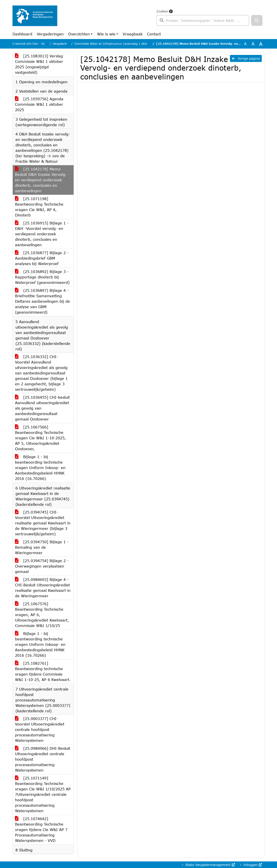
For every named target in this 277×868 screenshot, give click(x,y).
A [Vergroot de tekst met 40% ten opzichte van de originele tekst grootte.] (261, 44)
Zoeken (162, 11)
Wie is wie (106, 34)
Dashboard (22, 34)
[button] (257, 20)
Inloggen (252, 865)
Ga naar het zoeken (1, 3)
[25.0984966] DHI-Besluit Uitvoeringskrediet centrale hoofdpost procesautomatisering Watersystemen (43, 759)
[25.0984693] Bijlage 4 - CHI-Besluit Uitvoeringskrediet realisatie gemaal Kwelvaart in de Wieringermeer (43, 588)
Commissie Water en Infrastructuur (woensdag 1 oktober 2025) (118, 44)
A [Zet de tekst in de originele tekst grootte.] (245, 44)
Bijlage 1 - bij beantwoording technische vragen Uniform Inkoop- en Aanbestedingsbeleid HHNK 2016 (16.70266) (40, 468)
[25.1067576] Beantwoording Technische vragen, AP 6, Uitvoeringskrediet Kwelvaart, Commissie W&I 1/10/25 (42, 615)
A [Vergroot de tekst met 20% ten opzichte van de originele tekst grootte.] (253, 44)
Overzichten (79, 34)
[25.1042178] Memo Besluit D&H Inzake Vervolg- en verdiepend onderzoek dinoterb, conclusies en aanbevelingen (41, 180)
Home (45, 44)
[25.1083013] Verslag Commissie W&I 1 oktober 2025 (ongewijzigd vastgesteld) (39, 64)
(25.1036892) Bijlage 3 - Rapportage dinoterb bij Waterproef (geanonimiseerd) (42, 277)
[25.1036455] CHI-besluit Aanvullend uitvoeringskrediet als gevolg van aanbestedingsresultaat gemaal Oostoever (42, 408)
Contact (154, 34)
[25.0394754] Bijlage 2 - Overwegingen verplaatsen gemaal (42, 566)
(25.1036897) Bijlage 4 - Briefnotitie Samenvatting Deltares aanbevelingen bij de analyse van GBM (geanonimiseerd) (42, 301)
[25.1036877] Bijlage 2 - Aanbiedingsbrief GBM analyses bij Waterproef (42, 258)
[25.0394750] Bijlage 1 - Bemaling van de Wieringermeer (42, 547)
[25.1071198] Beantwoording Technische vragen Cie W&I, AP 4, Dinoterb (39, 207)
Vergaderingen (50, 34)
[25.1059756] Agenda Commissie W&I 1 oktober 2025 (39, 104)
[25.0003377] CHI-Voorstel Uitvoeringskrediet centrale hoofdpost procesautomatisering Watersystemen (40, 729)
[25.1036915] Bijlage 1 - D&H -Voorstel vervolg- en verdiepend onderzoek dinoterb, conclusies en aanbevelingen (42, 234)
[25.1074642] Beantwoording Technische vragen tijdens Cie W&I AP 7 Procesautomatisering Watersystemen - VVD (41, 830)
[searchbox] (203, 20)
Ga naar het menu (2, 3)
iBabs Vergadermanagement (210, 865)
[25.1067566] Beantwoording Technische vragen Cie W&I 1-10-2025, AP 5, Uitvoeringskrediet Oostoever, (40, 438)
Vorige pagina (246, 58)
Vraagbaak (133, 34)
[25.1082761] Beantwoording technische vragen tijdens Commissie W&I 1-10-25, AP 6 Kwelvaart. (43, 671)
